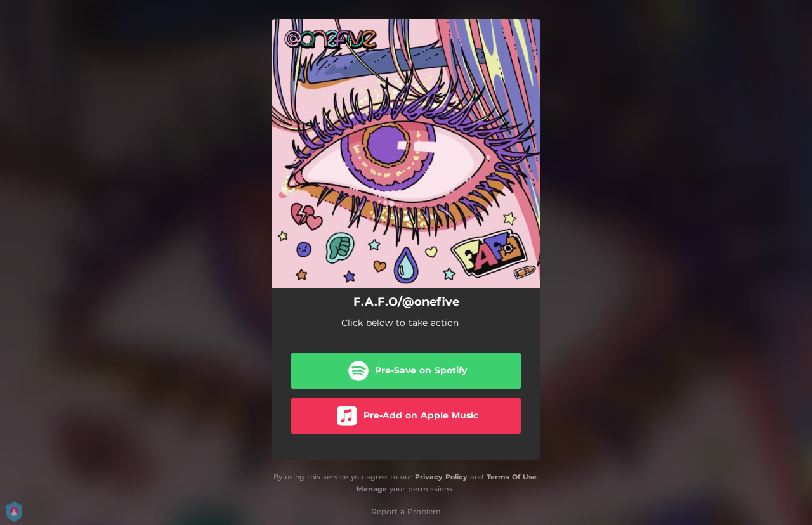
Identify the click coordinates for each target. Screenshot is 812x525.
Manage (372, 489)
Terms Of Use (512, 477)
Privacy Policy (441, 477)
